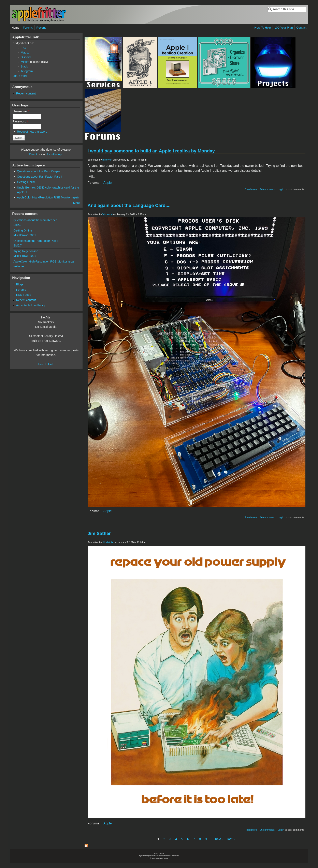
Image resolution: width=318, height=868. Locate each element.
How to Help (46, 364)
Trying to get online (26, 251)
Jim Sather (99, 533)
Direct (33, 154)
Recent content (26, 93)
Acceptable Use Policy (31, 305)
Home (15, 28)
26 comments (267, 830)
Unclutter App (54, 154)
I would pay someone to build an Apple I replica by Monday (151, 151)
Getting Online (26, 182)
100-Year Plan (284, 28)
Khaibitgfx (108, 542)
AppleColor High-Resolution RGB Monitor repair (48, 197)
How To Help (263, 28)
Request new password (32, 132)
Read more (251, 189)
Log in (281, 189)
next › (219, 839)
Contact (301, 28)
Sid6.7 (18, 225)
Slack (24, 66)
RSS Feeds (24, 295)
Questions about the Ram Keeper (39, 171)
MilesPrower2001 (25, 235)
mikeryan (107, 160)
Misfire (25, 62)
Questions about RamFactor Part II (40, 177)
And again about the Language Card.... (129, 205)
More (77, 203)
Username (21, 111)
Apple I (109, 183)
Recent (41, 28)
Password (20, 121)
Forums (28, 28)
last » (231, 839)
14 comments (267, 189)
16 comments (267, 518)
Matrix (25, 53)
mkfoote (19, 266)
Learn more (20, 76)
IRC (23, 48)
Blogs (20, 284)
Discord (26, 57)
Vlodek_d (107, 214)
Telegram (27, 71)
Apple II (109, 511)
